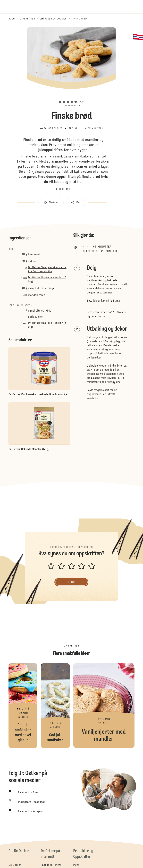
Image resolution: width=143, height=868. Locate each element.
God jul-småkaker (55, 706)
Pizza (76, 865)
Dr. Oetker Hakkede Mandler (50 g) (47, 280)
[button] (71, 96)
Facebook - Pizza (51, 865)
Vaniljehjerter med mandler (104, 706)
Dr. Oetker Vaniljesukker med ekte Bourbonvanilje (47, 270)
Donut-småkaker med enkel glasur (23, 706)
